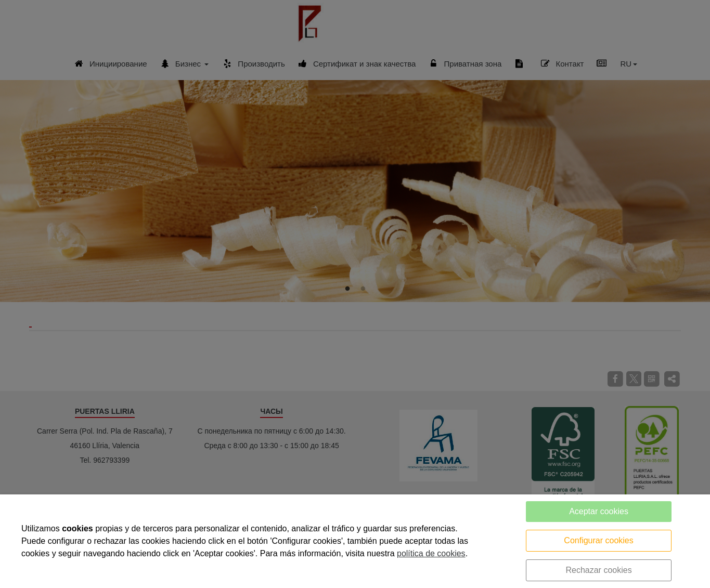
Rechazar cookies (598, 570)
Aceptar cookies (599, 511)
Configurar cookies (598, 540)
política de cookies (431, 553)
